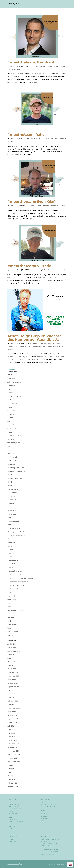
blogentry (56, 344)
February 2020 (13, 744)
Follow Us (13, 837)
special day (12, 600)
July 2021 (11, 690)
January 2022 (13, 672)
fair (9, 446)
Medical (11, 829)
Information (46, 800)
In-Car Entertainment (16, 809)
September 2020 (14, 719)
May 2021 (11, 697)
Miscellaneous (13, 813)
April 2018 (11, 779)
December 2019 (14, 751)
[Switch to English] (70, 865)
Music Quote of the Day (17, 532)
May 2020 (11, 733)
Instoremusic (13, 489)
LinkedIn (12, 846)
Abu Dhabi (12, 379)
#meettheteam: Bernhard (31, 62)
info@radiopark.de (52, 850)
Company (44, 814)
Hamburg (11, 346)
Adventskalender (14, 382)
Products (13, 800)
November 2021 (13, 680)
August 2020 (12, 722)
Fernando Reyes (15, 66)
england (11, 439)
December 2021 (13, 676)
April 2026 (11, 644)
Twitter (11, 844)
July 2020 (11, 726)
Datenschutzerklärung (48, 804)
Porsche (12, 811)
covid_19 (11, 421)
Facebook (12, 839)
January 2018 (13, 787)
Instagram (12, 841)
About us (44, 816)
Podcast (56, 346)
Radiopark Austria (49, 66)
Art (32, 139)
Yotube (10, 635)
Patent (10, 550)
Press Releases (13, 564)
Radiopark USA (13, 589)
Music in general (14, 528)
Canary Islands (13, 411)
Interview (49, 346)
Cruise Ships (13, 819)
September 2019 (14, 762)
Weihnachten (13, 632)
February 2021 (13, 701)
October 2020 (13, 715)
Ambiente (11, 386)
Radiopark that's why (16, 585)
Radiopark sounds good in (18, 582)
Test (9, 607)
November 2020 (14, 712)
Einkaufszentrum (14, 436)
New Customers (14, 543)
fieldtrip (11, 453)
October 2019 (13, 758)
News (10, 546)
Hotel (10, 482)
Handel (10, 475)
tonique (11, 614)
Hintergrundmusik (38, 346)
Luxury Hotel (12, 510)
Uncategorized (13, 625)
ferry (9, 450)
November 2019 (14, 754)
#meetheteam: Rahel (27, 135)
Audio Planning (14, 806)
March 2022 (12, 669)
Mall (9, 518)
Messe (10, 525)
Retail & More (13, 824)
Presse (10, 349)
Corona (10, 418)
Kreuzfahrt (12, 500)
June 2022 (11, 658)
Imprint (43, 802)
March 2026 (12, 648)
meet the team (37, 66)
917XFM (10, 375)
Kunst (36, 139)
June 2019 (11, 772)
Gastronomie (13, 457)
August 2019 (12, 765)
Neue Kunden (13, 539)
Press (61, 346)
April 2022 (11, 665)
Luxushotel (12, 514)
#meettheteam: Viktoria (29, 266)
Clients (12, 817)
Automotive (13, 826)
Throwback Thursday (16, 610)
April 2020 (11, 737)
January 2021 (12, 705)
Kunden (11, 503)
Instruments (12, 493)
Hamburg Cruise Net (16, 468)
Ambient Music (14, 802)
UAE (9, 621)
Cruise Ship (12, 425)
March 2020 (12, 740)
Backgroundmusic (37, 344)
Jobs (42, 821)
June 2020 (11, 730)
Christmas (11, 414)
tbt (9, 603)
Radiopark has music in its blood (53, 206)
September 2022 (14, 651)
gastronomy (12, 461)
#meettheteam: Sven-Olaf (31, 202)
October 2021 (13, 683)
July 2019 (11, 769)
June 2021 (11, 694)
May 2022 (11, 662)
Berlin (10, 400)
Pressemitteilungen (15, 571)
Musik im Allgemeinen (16, 535)
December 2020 (14, 708)
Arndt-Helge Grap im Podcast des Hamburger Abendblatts (34, 338)
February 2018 (13, 783)
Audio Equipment (15, 804)
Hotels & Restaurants (16, 822)
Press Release (13, 560)
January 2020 (13, 747)
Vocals (10, 628)
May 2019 (11, 776)
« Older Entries (13, 369)
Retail (10, 592)
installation (12, 486)
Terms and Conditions (48, 806)
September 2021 (14, 687)
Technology (44, 818)
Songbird (11, 596)
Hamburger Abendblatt (23, 346)
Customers (12, 428)
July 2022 (11, 655)
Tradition (11, 617)
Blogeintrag (48, 344)
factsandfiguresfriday (16, 443)
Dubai (10, 432)
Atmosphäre (12, 393)
